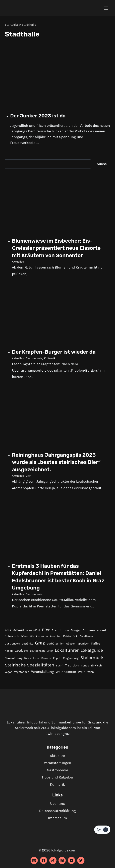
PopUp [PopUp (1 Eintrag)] (57, 658)
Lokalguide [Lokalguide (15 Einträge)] (92, 650)
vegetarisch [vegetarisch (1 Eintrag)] (22, 672)
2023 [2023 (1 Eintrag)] (8, 630)
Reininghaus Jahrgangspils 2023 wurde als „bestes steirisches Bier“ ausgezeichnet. (56, 462)
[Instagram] (34, 860)
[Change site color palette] (102, 830)
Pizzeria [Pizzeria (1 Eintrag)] (46, 658)
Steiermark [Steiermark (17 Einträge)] (92, 658)
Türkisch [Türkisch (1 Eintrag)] (96, 666)
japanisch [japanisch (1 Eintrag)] (83, 644)
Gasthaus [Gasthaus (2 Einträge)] (87, 636)
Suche (102, 164)
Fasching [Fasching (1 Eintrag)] (56, 636)
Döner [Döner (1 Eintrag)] (25, 636)
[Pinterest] (62, 860)
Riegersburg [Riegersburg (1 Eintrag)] (71, 658)
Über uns (57, 804)
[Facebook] (44, 860)
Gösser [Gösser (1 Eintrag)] (70, 644)
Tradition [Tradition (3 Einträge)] (72, 665)
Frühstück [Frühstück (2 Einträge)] (70, 636)
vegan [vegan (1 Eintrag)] (9, 672)
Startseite (12, 25)
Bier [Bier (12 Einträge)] (46, 630)
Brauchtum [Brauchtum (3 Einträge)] (60, 630)
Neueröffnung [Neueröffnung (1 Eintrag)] (14, 658)
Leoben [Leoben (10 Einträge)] (21, 650)
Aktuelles (18, 262)
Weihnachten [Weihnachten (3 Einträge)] (66, 672)
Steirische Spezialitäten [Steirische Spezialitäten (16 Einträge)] (29, 665)
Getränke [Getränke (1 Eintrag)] (27, 644)
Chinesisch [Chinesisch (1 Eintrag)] (12, 636)
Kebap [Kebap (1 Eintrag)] (9, 651)
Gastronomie (34, 358)
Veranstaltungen (57, 763)
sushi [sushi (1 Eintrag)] (60, 666)
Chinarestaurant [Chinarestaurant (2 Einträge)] (94, 630)
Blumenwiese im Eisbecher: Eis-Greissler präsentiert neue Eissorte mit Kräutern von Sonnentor (56, 248)
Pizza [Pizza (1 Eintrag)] (36, 658)
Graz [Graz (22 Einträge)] (40, 643)
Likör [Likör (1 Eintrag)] (50, 651)
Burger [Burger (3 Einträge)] (76, 630)
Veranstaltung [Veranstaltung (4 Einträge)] (42, 672)
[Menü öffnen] (106, 8)
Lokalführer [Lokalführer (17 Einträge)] (67, 650)
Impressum (58, 818)
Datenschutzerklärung (57, 811)
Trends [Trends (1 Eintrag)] (85, 666)
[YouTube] (71, 860)
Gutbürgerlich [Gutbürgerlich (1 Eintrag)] (56, 644)
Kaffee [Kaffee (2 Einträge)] (96, 644)
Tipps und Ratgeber (57, 777)
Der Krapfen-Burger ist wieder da (54, 352)
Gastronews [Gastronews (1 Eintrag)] (12, 644)
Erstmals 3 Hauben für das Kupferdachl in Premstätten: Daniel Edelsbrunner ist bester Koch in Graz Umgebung (58, 577)
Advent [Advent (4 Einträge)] (19, 630)
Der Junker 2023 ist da (38, 116)
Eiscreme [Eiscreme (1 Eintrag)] (42, 636)
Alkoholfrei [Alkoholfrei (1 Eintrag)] (33, 630)
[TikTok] (53, 860)
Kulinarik (50, 358)
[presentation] (60, 75)
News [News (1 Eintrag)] (28, 658)
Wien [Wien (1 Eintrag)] (91, 672)
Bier (28, 476)
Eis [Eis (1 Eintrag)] (32, 636)
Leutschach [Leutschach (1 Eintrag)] (37, 651)
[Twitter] (81, 860)
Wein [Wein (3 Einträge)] (82, 672)
